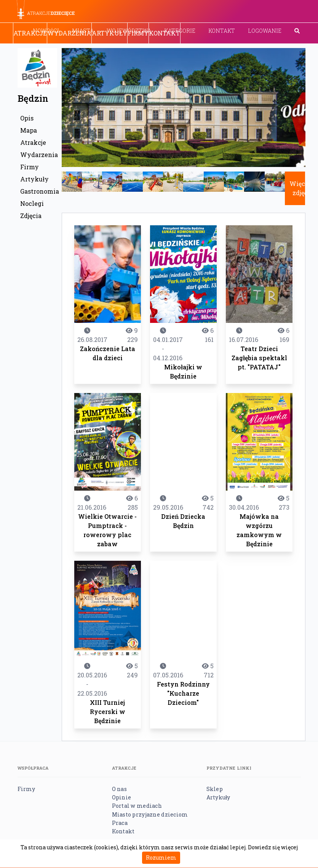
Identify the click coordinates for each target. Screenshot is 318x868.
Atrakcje (30, 33)
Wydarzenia (69, 33)
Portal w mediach (137, 806)
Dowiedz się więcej (273, 847)
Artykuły (109, 33)
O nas (119, 789)
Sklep (215, 789)
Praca (120, 823)
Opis (27, 118)
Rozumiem (161, 858)
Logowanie (265, 31)
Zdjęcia (31, 216)
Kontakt (222, 31)
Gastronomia (39, 191)
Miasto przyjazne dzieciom (150, 814)
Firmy (138, 33)
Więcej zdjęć (300, 188)
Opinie (122, 797)
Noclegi (32, 203)
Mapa (29, 130)
